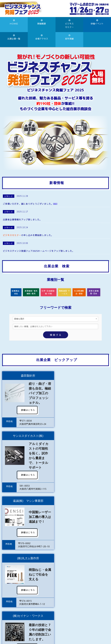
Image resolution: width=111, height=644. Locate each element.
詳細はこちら (27, 410)
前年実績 (69, 37)
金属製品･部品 (18, 292)
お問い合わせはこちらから (55, 620)
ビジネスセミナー (69, 24)
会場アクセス (42, 37)
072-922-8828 (71, 632)
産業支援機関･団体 (94, 292)
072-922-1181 (47, 632)
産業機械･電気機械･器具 (33, 292)
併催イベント (97, 22)
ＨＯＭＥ (14, 22)
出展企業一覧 (14, 37)
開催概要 (42, 22)
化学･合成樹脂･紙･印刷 (49, 292)
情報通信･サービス (64, 292)
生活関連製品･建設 (79, 292)
